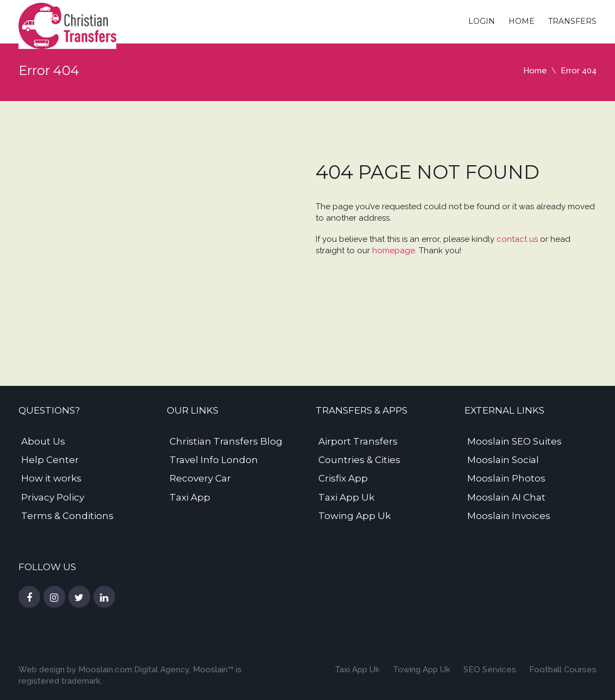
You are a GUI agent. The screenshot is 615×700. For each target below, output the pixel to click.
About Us (43, 441)
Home (522, 21)
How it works (51, 478)
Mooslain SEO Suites (514, 441)
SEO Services (490, 670)
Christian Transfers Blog (226, 441)
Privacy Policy (53, 497)
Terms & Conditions (67, 516)
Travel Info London (214, 460)
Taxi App (190, 497)
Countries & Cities (359, 460)
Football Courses (563, 670)
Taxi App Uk (346, 497)
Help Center (50, 460)
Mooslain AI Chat (506, 497)
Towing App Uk (354, 516)
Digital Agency (161, 670)
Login (482, 21)
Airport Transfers (358, 441)
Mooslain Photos (506, 478)
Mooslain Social (503, 460)
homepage (394, 251)
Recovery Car (200, 478)
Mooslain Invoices (509, 516)
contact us (517, 239)
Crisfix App (343, 478)
